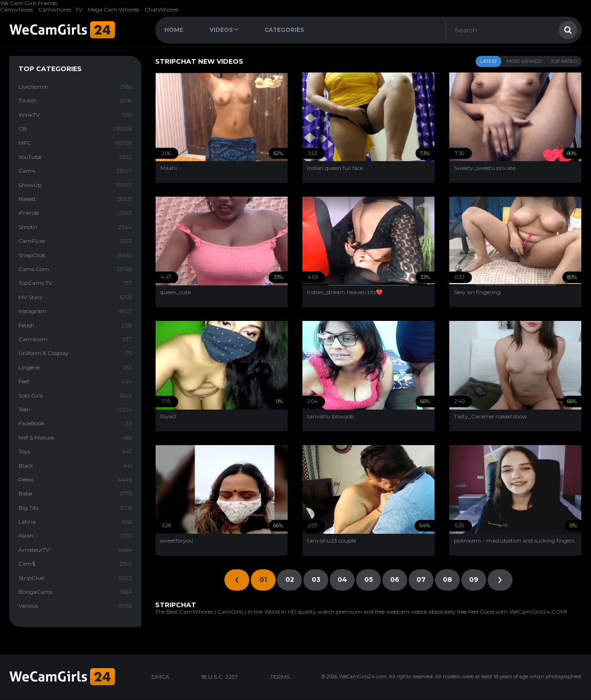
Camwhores (16, 9)
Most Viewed (524, 61)
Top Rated (564, 61)
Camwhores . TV (60, 9)
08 (447, 579)
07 (421, 579)
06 (395, 579)
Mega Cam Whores (113, 9)
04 (342, 579)
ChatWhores (161, 9)
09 (474, 579)
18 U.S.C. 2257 (220, 677)
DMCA (160, 677)
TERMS (280, 677)
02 (290, 579)
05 (369, 579)
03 (316, 579)
